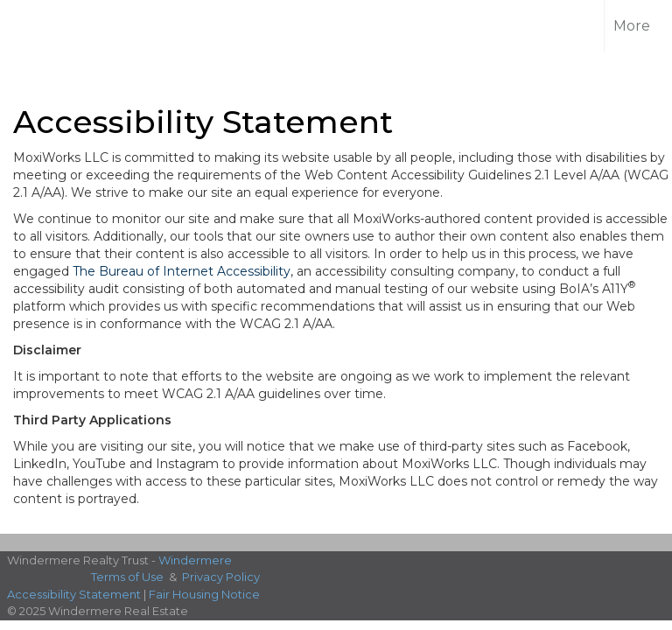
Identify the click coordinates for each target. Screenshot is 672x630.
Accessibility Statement (74, 594)
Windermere (195, 560)
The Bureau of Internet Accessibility (182, 271)
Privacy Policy (221, 577)
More (632, 26)
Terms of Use (127, 577)
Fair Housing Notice (204, 594)
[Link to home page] (43, 26)
